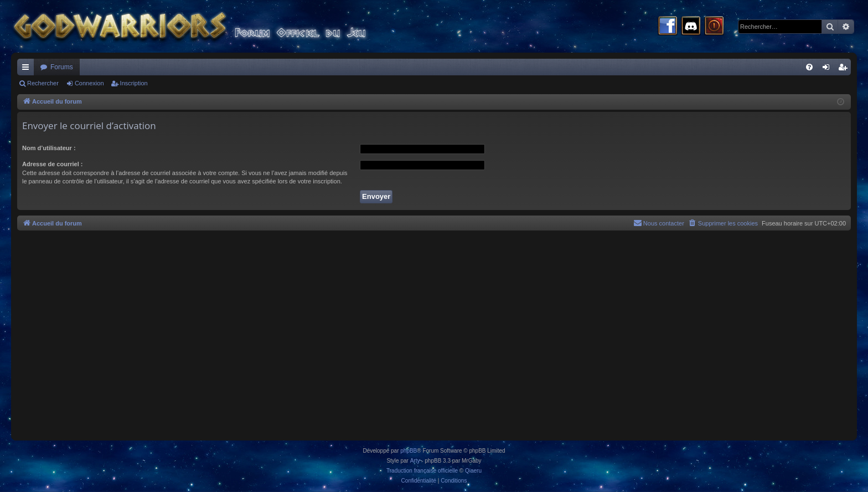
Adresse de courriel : (52, 164)
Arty (415, 461)
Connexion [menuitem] (828, 69)
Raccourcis (28, 69)
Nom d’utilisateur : (49, 148)
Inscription (134, 83)
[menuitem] (809, 67)
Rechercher (43, 83)
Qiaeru (473, 471)
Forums (62, 67)
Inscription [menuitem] (845, 69)
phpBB (409, 451)
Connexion (89, 83)
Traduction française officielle (422, 471)
